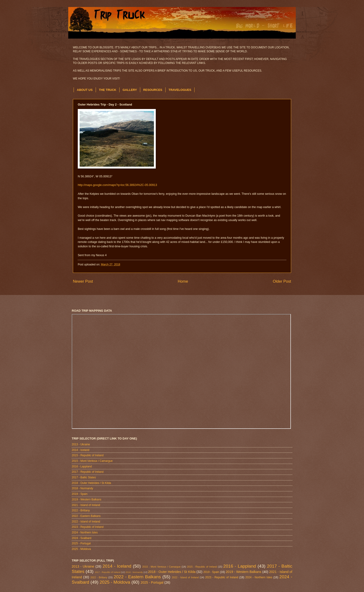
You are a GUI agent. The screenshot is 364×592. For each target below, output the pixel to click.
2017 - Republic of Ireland (88, 472)
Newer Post (83, 281)
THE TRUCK (108, 90)
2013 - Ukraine (81, 444)
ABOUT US (85, 90)
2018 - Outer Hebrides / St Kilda (91, 483)
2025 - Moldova (81, 549)
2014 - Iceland (81, 450)
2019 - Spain (80, 494)
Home (183, 281)
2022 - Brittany (81, 510)
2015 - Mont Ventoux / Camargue (92, 461)
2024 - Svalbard (81, 538)
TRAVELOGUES (180, 90)
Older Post (282, 281)
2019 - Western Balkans (86, 499)
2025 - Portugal (81, 543)
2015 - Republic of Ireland (88, 455)
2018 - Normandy (82, 488)
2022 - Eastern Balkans (86, 516)
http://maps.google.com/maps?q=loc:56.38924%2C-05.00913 (117, 185)
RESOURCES (153, 90)
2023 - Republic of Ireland (88, 527)
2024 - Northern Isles (85, 532)
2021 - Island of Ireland (86, 505)
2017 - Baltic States (84, 477)
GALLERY (130, 90)
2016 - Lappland (82, 466)
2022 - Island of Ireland (86, 522)
